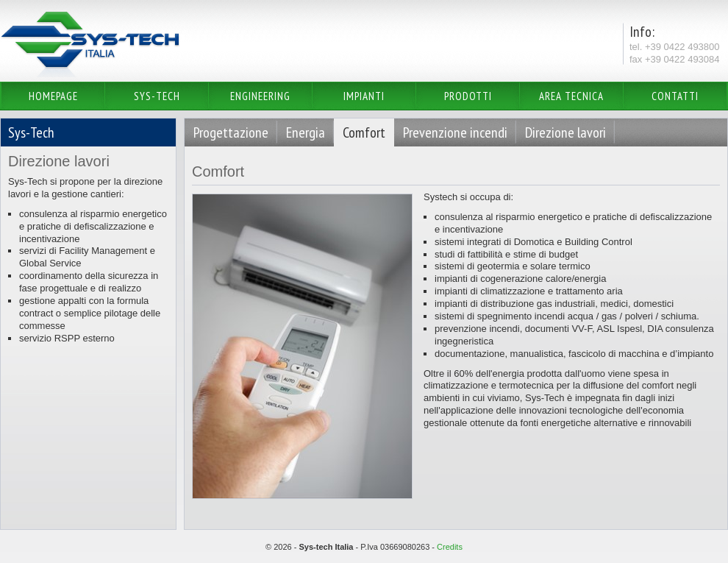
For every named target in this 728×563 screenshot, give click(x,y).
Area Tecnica (571, 96)
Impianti (364, 96)
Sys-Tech (157, 96)
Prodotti (468, 96)
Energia (306, 132)
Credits (450, 547)
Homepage (53, 96)
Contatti (675, 96)
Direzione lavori (565, 132)
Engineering (260, 96)
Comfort (364, 132)
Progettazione (231, 132)
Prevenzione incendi (455, 132)
